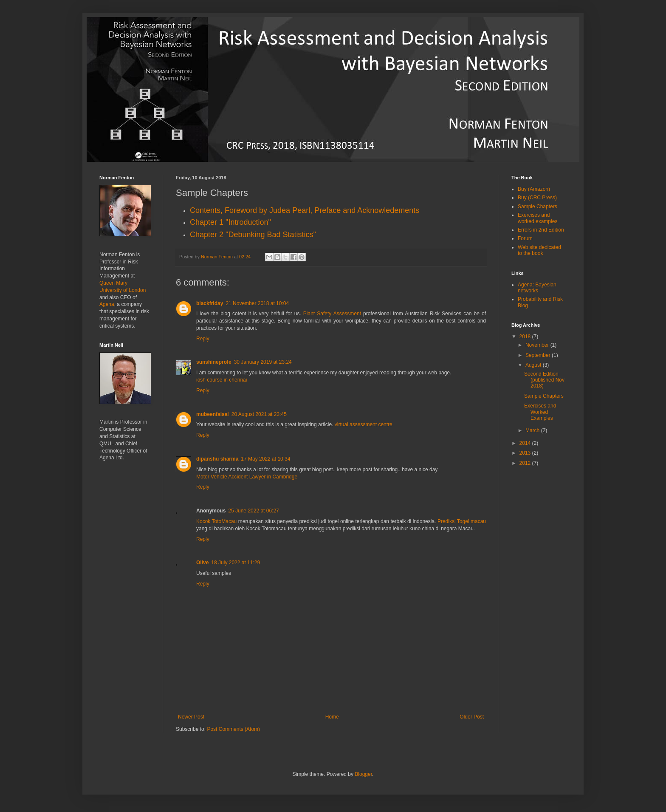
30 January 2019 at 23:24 (263, 362)
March (533, 430)
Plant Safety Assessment (332, 314)
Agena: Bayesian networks (537, 288)
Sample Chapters (538, 207)
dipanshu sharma (217, 459)
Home (332, 717)
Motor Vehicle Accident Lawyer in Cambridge (247, 477)
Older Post (472, 717)
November (538, 345)
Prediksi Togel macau (462, 521)
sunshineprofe (214, 362)
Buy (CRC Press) (537, 198)
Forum (525, 238)
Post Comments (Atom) (233, 729)
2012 (526, 463)
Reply (203, 339)
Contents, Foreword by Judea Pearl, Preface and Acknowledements (305, 210)
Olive (202, 563)
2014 (526, 443)
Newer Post (191, 717)
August (534, 365)
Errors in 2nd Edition (541, 230)
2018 (526, 337)
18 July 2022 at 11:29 (236, 563)
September (539, 355)
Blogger (363, 774)
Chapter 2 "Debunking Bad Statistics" (253, 235)
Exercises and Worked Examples (540, 412)
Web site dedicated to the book (539, 250)
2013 (526, 453)
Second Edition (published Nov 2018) (544, 380)
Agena (107, 304)
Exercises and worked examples (538, 218)
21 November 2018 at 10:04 (257, 303)
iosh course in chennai (222, 380)
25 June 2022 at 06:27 (253, 511)
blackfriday (210, 303)
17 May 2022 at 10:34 (265, 459)
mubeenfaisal (213, 414)
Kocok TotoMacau (216, 521)
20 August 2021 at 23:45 (259, 414)
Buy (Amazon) (534, 189)
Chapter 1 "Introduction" (230, 222)
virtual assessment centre (364, 424)
